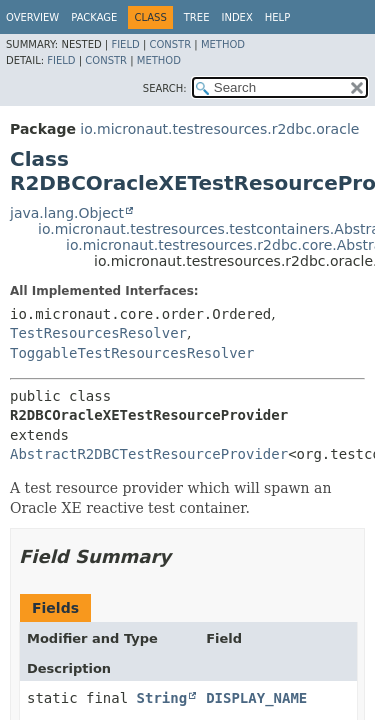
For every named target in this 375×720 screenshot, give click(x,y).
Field (125, 44)
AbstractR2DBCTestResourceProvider (149, 454)
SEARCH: (165, 88)
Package (94, 17)
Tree (197, 17)
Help (277, 17)
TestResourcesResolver (98, 333)
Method (223, 44)
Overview (32, 17)
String (162, 698)
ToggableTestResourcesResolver (132, 353)
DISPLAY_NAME (256, 698)
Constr (170, 44)
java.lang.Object (67, 213)
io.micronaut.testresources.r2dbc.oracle (219, 129)
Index (236, 17)
